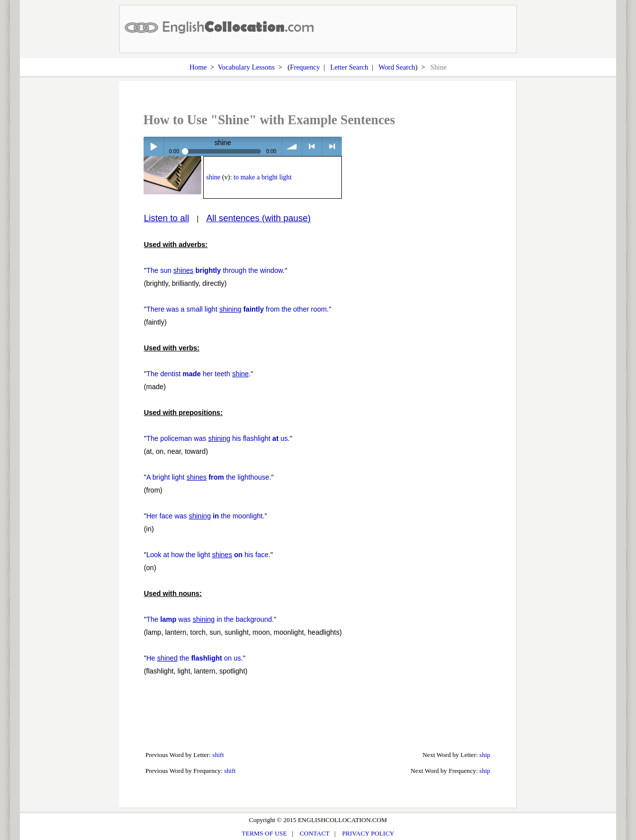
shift (218, 755)
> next (332, 146)
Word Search (397, 67)
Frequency (305, 67)
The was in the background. (210, 619)
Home (198, 67)
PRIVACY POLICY (368, 833)
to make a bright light (263, 177)
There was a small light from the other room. (237, 309)
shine (213, 177)
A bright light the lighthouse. (208, 477)
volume (292, 146)
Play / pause (153, 146)
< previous (312, 146)
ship (485, 755)
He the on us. (195, 658)
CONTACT (315, 833)
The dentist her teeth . (198, 374)
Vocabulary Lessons (246, 67)
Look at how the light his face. (208, 555)
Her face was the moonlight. (205, 516)
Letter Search (350, 67)
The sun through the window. (215, 270)
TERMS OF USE (265, 833)
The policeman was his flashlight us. (218, 438)
